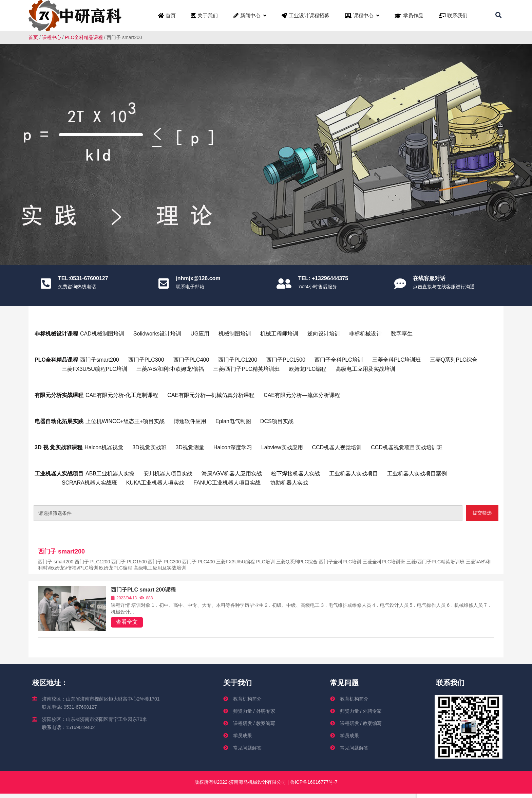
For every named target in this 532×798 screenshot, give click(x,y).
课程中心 (52, 37)
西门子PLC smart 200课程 (143, 590)
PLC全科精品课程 (84, 37)
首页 (33, 37)
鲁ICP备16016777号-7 (313, 782)
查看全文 (127, 622)
